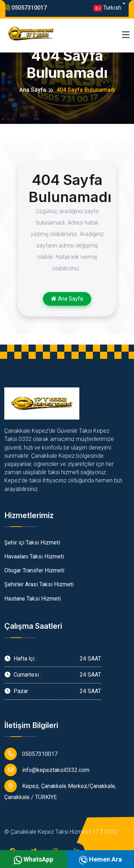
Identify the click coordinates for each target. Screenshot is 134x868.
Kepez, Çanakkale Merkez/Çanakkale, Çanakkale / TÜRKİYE (60, 790)
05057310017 (26, 8)
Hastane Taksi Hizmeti (33, 599)
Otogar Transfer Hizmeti (34, 570)
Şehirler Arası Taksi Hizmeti (39, 584)
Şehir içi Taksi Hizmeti (32, 543)
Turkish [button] (107, 8)
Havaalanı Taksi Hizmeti (34, 556)
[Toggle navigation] (126, 35)
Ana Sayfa (33, 90)
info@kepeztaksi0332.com (47, 770)
